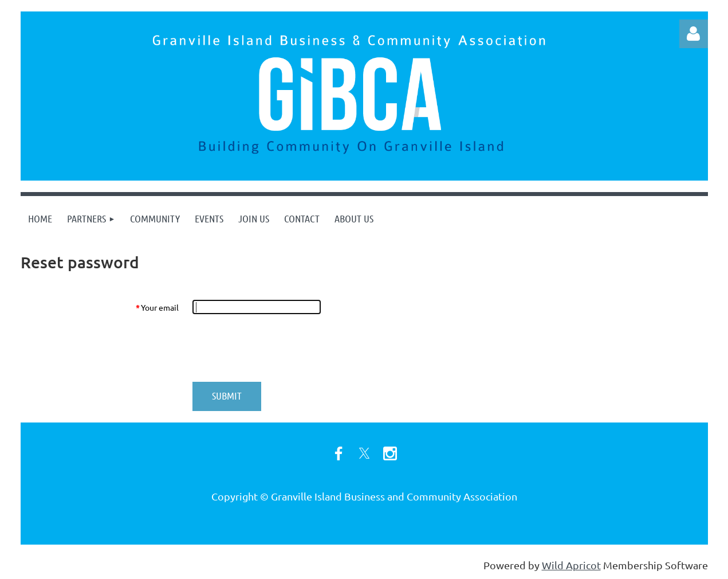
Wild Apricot (571, 565)
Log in (694, 34)
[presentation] (280, 348)
